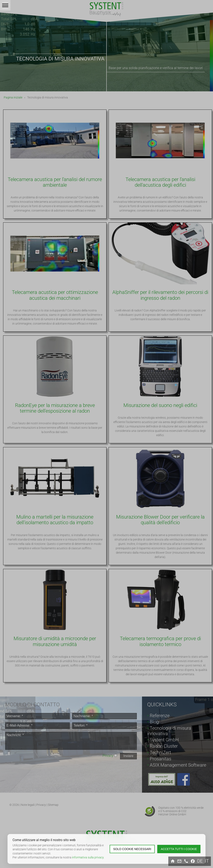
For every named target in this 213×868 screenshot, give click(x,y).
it (207, 861)
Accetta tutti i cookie (179, 849)
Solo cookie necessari (132, 849)
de (200, 861)
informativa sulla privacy (88, 857)
